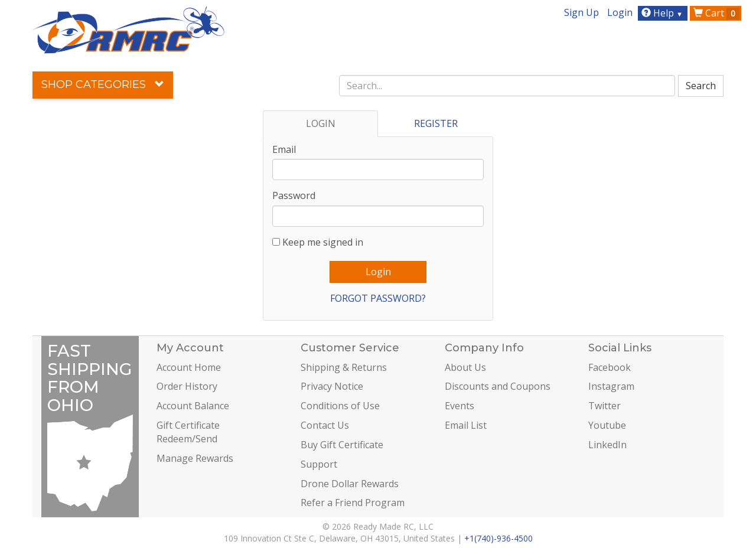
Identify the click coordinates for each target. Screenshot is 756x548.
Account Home (189, 367)
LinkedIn (607, 445)
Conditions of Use (340, 406)
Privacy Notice (332, 386)
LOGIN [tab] (321, 123)
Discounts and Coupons (498, 386)
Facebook (610, 367)
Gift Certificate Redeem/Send (188, 432)
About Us (465, 367)
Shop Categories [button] (103, 84)
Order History (187, 386)
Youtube (607, 425)
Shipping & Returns (344, 367)
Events (460, 406)
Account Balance (193, 406)
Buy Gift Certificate (342, 445)
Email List (466, 425)
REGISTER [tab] (436, 123)
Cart (716, 13)
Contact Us (325, 425)
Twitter (605, 406)
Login (620, 12)
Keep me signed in (323, 242)
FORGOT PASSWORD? (378, 298)
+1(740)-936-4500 (498, 538)
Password (294, 195)
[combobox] (507, 86)
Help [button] (664, 13)
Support (319, 464)
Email (284, 149)
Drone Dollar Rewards (350, 484)
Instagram (611, 386)
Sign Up (581, 12)
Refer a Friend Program (353, 503)
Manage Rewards (195, 458)
